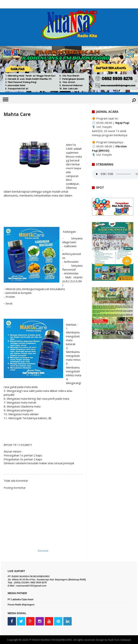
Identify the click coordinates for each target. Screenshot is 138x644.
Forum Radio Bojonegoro (21, 605)
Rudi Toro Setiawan (120, 640)
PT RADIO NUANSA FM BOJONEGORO (50, 640)
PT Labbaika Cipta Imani (21, 599)
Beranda (43, 551)
